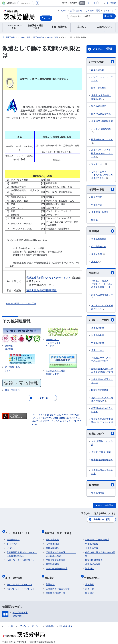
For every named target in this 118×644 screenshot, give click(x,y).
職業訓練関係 (52, 561)
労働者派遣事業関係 (56, 556)
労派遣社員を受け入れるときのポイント (49, 278)
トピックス (12, 540)
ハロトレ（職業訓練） (102, 130)
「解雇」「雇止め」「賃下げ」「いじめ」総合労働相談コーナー (102, 284)
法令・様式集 (98, 70)
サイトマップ (110, 11)
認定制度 (90, 565)
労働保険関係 (92, 540)
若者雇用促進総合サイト (102, 461)
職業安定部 (97, 197)
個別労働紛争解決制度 (57, 565)
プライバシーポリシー (29, 620)
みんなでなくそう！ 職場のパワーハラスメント (102, 153)
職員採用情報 (98, 493)
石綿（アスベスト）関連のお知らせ (102, 399)
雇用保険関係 (92, 545)
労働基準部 (97, 205)
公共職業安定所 (99, 247)
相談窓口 (102, 273)
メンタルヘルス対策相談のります (102, 307)
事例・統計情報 (15, 573)
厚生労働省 (111, 3)
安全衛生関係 (52, 540)
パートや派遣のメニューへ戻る (21, 303)
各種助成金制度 (93, 561)
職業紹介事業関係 (94, 556)
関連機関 (102, 231)
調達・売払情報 (99, 88)
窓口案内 (51, 573)
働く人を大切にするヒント (20, 578)
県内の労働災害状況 (101, 114)
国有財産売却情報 (100, 390)
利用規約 (50, 620)
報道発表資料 (13, 536)
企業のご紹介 (102, 433)
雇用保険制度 (98, 328)
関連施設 (90, 586)
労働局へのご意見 (102, 519)
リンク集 (9, 620)
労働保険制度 (98, 343)
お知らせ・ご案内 (102, 320)
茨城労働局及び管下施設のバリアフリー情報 (102, 421)
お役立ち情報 (102, 62)
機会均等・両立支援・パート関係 (100, 550)
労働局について (94, 573)
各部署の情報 (102, 189)
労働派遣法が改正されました (102, 381)
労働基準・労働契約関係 (97, 536)
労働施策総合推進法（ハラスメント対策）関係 (61, 550)
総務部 (94, 220)
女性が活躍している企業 (102, 443)
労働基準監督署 (99, 239)
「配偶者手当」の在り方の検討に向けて (102, 360)
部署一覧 (50, 578)
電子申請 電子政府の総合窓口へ (101, 97)
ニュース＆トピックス (19, 531)
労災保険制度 (98, 335)
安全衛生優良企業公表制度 (102, 472)
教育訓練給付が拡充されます (102, 410)
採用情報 (102, 485)
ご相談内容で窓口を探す (58, 582)
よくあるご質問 (93, 11)
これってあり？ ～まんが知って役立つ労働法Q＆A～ (102, 175)
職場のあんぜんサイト (102, 141)
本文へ (63, 11)
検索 (110, 16)
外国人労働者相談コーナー (102, 296)
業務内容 (90, 578)
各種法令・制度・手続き (59, 531)
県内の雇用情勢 (99, 106)
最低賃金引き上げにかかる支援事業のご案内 (102, 370)
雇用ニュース (98, 350)
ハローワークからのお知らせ (21, 556)
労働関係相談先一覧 (56, 586)
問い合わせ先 (66, 620)
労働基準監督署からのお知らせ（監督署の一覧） (22, 550)
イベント (11, 545)
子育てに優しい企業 (101, 452)
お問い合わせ (76, 11)
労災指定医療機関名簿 (102, 121)
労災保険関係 (52, 545)
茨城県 (96, 262)
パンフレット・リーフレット (102, 79)
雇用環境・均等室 (100, 212)
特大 (95, 3)
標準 (82, 3)
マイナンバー (99, 164)
